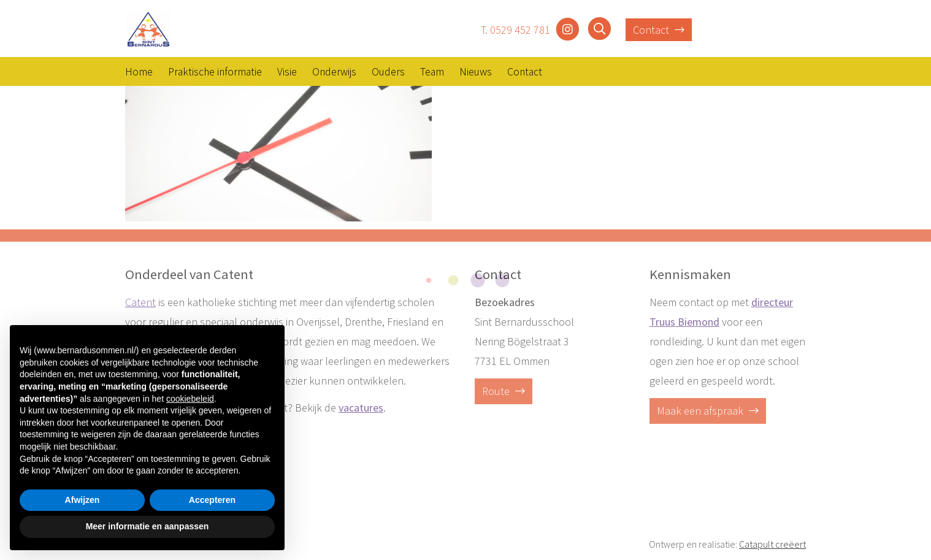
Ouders (388, 72)
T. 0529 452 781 (515, 30)
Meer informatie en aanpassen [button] (148, 526)
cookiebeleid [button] (190, 399)
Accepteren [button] (212, 500)
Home (139, 72)
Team (432, 72)
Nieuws (476, 72)
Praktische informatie (215, 72)
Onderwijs (334, 72)
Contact (659, 30)
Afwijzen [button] (82, 500)
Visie (287, 72)
